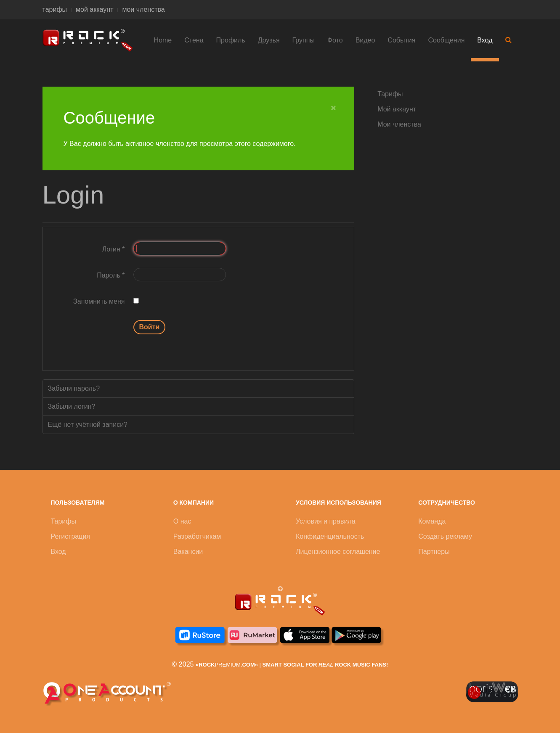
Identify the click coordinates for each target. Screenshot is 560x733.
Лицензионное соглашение (338, 552)
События (401, 40)
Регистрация (71, 536)
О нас (182, 521)
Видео (365, 40)
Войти (150, 327)
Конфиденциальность (330, 536)
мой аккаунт (94, 9)
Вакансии (188, 552)
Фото (335, 40)
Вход (485, 40)
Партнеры (434, 552)
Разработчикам (197, 536)
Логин (114, 249)
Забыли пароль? (74, 388)
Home (163, 40)
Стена (194, 40)
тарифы (55, 9)
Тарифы (390, 94)
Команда (432, 521)
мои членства (143, 9)
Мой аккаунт (397, 109)
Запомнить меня (99, 301)
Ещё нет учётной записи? (88, 425)
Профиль (231, 40)
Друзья (269, 40)
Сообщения (446, 40)
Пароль (111, 275)
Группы (304, 40)
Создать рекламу (445, 536)
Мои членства (399, 124)
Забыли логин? (72, 406)
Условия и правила (326, 521)
